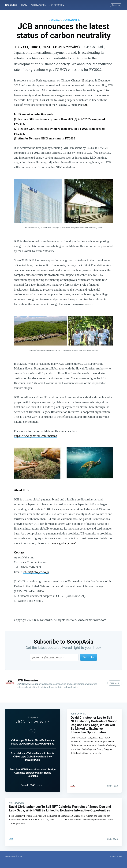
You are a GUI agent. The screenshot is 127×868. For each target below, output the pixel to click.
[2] (85, 105)
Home (24, 5)
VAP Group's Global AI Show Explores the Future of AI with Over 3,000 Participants (33, 741)
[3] (75, 119)
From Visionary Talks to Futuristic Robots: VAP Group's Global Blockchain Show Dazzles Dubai (33, 756)
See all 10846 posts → (33, 784)
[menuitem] (24, 5)
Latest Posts (116, 856)
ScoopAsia (11, 5)
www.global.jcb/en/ (64, 543)
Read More (115, 683)
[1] (82, 80)
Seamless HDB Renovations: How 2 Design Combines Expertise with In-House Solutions (33, 772)
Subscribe (116, 5)
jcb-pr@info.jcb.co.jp (36, 572)
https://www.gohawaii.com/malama (36, 436)
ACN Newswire (38, 5)
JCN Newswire (57, 5)
